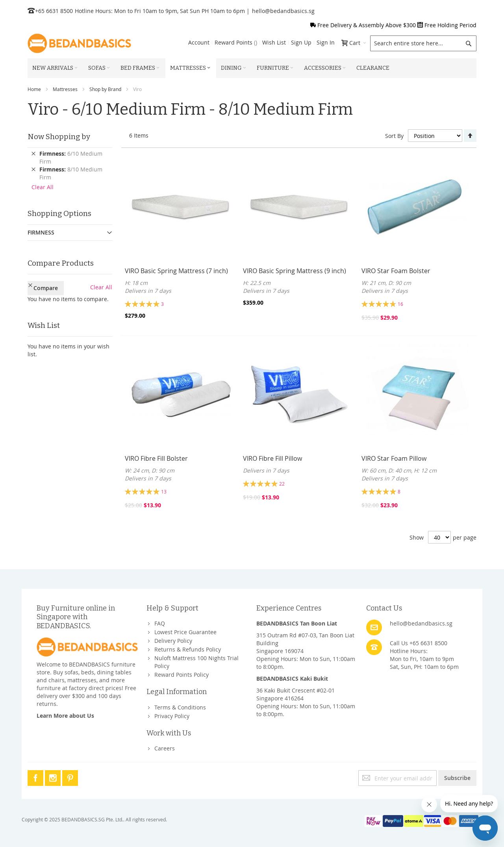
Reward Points (236, 42)
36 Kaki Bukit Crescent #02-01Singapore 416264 (296, 694)
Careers (165, 748)
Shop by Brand (105, 89)
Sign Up (301, 42)
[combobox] (423, 43)
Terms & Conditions (180, 707)
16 (400, 304)
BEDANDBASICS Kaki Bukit (292, 679)
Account (199, 42)
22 (282, 484)
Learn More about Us (65, 716)
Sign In (326, 42)
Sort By (394, 136)
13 (164, 491)
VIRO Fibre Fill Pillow (272, 458)
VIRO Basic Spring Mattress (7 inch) (176, 271)
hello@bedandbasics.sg (283, 11)
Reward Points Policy (182, 675)
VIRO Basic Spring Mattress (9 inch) (295, 271)
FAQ (160, 623)
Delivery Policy (173, 641)
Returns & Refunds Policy (188, 649)
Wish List (274, 42)
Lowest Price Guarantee (185, 632)
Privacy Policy (172, 716)
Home (34, 89)
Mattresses (65, 89)
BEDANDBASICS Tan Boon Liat (297, 623)
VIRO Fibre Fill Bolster (156, 458)
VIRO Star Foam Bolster (396, 271)
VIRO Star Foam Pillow (394, 458)
